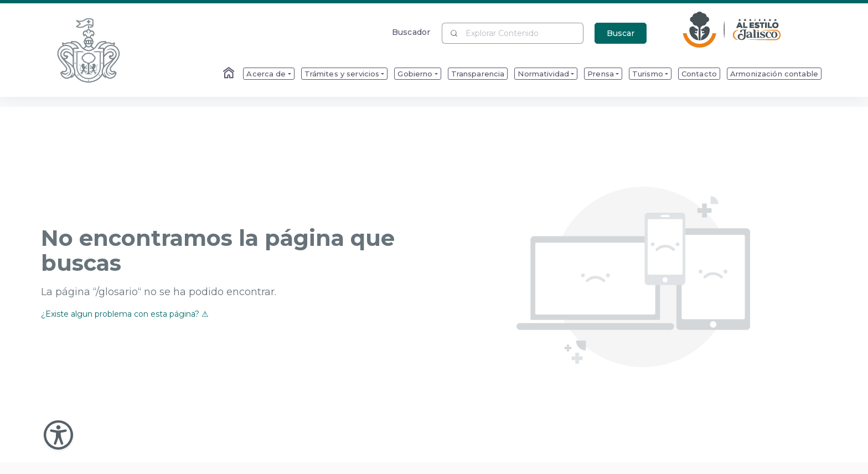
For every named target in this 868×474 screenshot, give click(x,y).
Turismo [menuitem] (648, 74)
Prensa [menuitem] (601, 74)
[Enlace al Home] (230, 74)
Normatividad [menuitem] (543, 74)
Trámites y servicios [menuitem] (342, 74)
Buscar (621, 33)
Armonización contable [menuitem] (774, 74)
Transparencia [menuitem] (478, 74)
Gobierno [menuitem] (415, 74)
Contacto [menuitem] (699, 74)
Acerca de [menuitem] (266, 74)
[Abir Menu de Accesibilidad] (58, 435)
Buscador (411, 32)
